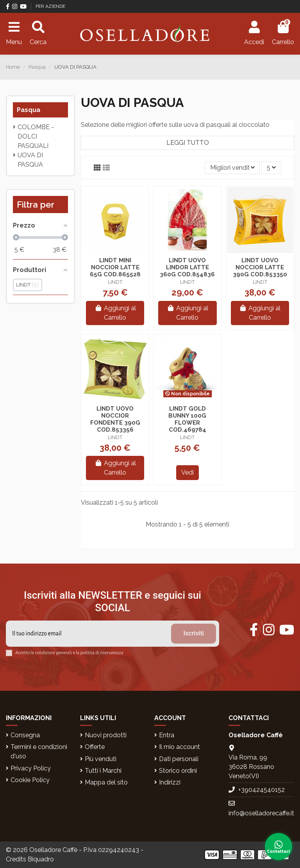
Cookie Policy (30, 780)
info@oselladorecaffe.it (261, 813)
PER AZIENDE (50, 6)
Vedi (187, 472)
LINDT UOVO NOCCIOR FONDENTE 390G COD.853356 (115, 419)
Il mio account (179, 747)
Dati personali (179, 759)
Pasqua (29, 110)
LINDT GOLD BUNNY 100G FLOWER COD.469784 (187, 419)
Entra (167, 735)
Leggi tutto (188, 143)
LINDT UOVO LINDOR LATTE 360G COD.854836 (187, 267)
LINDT (115, 282)
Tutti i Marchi (103, 771)
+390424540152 (262, 790)
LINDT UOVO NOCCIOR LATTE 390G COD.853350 (260, 267)
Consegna (25, 735)
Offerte (95, 747)
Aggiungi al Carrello (115, 313)
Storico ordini (178, 771)
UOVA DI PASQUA (30, 160)
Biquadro (41, 859)
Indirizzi (170, 782)
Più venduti (101, 759)
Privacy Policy (31, 768)
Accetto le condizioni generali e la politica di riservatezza (69, 653)
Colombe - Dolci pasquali (36, 136)
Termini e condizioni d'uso (39, 751)
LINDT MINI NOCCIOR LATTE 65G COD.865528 (115, 267)
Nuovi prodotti (106, 735)
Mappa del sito (106, 782)
